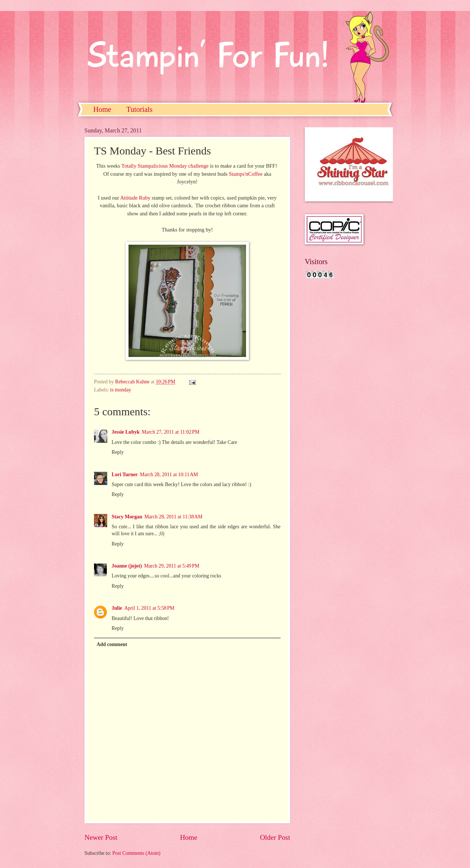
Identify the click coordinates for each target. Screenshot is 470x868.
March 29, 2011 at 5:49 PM (171, 566)
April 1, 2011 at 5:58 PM (149, 608)
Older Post (275, 837)
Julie (117, 608)
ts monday (121, 390)
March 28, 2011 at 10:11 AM (169, 475)
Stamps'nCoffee (246, 174)
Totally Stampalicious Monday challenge (165, 166)
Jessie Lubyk (126, 432)
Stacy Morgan (127, 517)
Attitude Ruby (136, 198)
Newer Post (101, 837)
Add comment (112, 644)
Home (102, 109)
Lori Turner (125, 475)
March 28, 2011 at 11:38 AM (173, 517)
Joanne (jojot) (127, 566)
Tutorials (140, 109)
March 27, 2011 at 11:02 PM (171, 432)
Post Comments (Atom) (136, 853)
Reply (118, 452)
